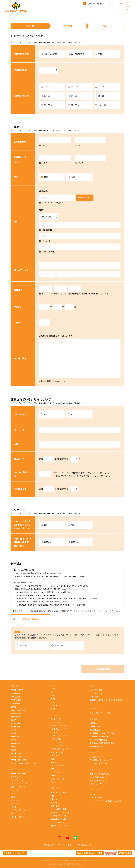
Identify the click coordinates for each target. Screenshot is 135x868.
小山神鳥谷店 (16, 723)
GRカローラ (55, 769)
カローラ (15, 790)
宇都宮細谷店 (17, 703)
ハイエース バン (57, 746)
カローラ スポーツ (19, 787)
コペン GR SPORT (57, 765)
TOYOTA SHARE (96, 797)
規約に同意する (25, 618)
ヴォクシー (55, 696)
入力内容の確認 (103, 669)
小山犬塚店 (15, 727)
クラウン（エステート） (21, 817)
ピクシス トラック (58, 779)
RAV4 (52, 686)
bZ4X (13, 797)
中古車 (92, 686)
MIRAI (13, 793)
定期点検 (54, 799)
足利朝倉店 (15, 717)
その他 (53, 782)
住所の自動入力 (85, 197)
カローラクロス (17, 780)
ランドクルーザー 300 (59, 735)
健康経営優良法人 (97, 746)
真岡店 (14, 707)
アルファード (56, 719)
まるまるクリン (96, 693)
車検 (52, 796)
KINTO (92, 794)
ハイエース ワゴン (57, 742)
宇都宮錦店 (15, 697)
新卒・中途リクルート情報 (100, 713)
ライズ (53, 709)
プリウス (15, 803)
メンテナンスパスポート (60, 812)
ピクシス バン (56, 775)
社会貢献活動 (95, 730)
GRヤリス (54, 762)
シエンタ (54, 716)
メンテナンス (56, 802)
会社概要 (93, 719)
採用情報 (93, 708)
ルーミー (54, 712)
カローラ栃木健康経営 (98, 740)
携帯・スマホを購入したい (100, 774)
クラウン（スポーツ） (20, 814)
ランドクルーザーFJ (58, 726)
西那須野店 (15, 743)
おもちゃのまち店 (18, 710)
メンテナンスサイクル (59, 792)
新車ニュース (16, 777)
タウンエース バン (58, 752)
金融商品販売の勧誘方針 (99, 736)
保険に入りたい (96, 784)
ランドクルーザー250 (59, 732)
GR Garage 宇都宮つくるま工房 (23, 763)
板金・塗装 (55, 806)
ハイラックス (56, 739)
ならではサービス (97, 790)
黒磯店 (14, 747)
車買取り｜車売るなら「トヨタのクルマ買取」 (106, 701)
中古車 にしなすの (19, 760)
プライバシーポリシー (98, 763)
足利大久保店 (16, 713)
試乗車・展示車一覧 (19, 774)
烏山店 (14, 750)
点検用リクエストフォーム (61, 826)
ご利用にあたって (97, 757)
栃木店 (14, 730)
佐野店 (14, 720)
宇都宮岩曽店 (16, 700)
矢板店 (14, 740)
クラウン (15, 807)
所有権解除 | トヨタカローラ (101, 760)
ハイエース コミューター (60, 749)
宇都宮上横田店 (17, 690)
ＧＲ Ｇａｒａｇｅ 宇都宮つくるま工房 (106, 801)
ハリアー (54, 689)
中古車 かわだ (17, 757)
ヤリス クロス (56, 706)
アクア (53, 699)
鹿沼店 (14, 733)
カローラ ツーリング (19, 784)
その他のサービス (97, 769)
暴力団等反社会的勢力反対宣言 (102, 733)
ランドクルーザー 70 (58, 729)
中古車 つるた (17, 753)
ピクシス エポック (58, 772)
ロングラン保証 (96, 690)
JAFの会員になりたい (98, 777)
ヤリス (53, 702)
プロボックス (56, 756)
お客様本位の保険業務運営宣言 (102, 743)
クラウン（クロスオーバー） (22, 810)
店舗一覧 (15, 686)
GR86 (54, 759)
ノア (52, 692)
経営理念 (93, 723)
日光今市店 (15, 737)
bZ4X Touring (18, 800)
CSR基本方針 (95, 726)
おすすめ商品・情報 (58, 809)
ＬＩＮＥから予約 (57, 822)
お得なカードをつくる (98, 780)
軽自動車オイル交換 (58, 819)
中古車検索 (94, 697)
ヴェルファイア (56, 722)
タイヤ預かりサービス (59, 816)
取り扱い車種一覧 (18, 769)
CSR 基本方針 (49, 845)
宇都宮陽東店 (16, 693)
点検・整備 (55, 788)
